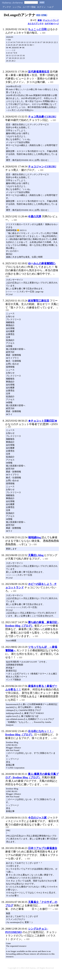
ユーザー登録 (29, 7)
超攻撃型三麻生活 (39, 301)
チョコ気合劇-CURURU (42, 117)
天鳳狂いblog (36, 555)
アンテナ (7, 7)
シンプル (17, 7)
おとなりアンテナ (36, 24)
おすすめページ (52, 24)
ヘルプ (50, 7)
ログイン (41, 7)
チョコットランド (51, 20)
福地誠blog (34, 537)
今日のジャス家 (38, 818)
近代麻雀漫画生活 (39, 72)
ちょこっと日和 (38, 29)
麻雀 (40, 20)
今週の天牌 (35, 216)
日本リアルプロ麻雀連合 (43, 848)
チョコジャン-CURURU (42, 166)
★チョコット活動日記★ (43, 421)
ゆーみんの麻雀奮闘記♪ (42, 263)
